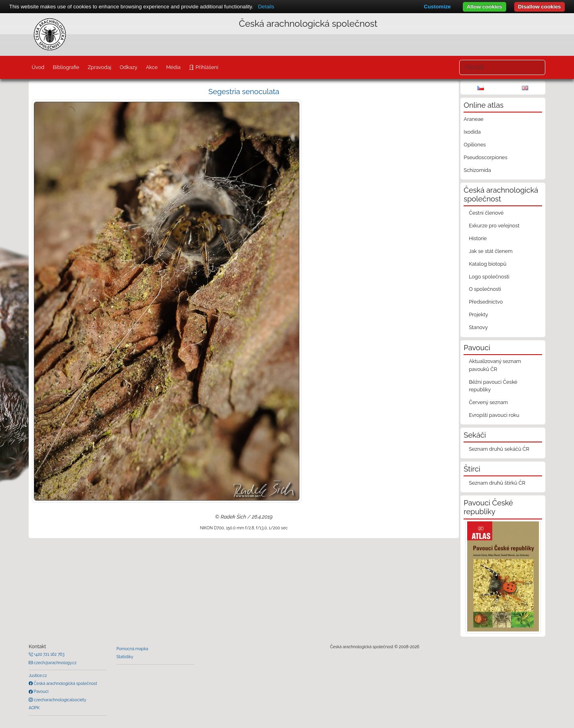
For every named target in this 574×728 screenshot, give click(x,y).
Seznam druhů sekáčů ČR (499, 449)
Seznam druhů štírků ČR (497, 483)
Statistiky (125, 657)
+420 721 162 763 (49, 654)
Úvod (38, 67)
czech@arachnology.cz (55, 663)
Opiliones (475, 145)
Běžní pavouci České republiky (493, 386)
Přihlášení (206, 67)
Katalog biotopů (488, 264)
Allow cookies (485, 7)
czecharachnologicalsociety (59, 700)
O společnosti (485, 289)
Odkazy (129, 67)
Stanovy (478, 327)
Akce (152, 67)
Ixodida (472, 132)
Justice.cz (38, 675)
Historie (478, 238)
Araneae (474, 119)
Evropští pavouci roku (494, 415)
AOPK (34, 708)
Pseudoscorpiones (485, 157)
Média (173, 67)
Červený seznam (488, 402)
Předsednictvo (486, 302)
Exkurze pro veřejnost (494, 226)
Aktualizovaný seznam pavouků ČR (495, 365)
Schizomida (477, 170)
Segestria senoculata (244, 92)
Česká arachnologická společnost (65, 683)
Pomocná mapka (132, 649)
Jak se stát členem (491, 251)
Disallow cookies (540, 7)
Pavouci (41, 691)
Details (266, 7)
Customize (437, 7)
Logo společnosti (489, 277)
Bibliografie (66, 67)
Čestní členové (486, 213)
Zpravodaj (99, 67)
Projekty (478, 315)
